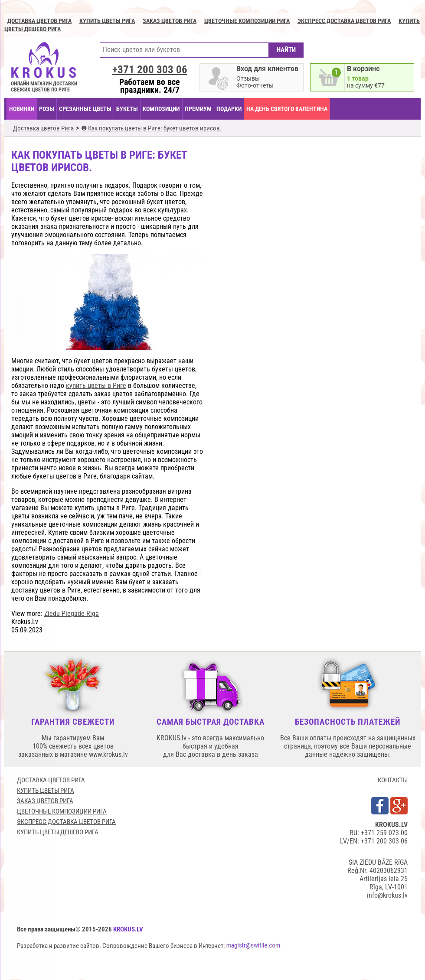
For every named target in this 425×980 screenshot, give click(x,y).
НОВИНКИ (22, 109)
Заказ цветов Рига (170, 21)
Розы (47, 109)
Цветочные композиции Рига (247, 21)
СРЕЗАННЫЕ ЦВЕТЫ (85, 109)
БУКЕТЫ (127, 109)
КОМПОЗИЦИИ (161, 109)
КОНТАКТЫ (393, 780)
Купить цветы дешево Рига (58, 832)
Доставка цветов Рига (39, 21)
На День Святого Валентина (287, 109)
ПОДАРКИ (229, 109)
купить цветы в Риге (96, 386)
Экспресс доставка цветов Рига (344, 21)
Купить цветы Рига (107, 21)
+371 (150, 70)
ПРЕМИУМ (198, 109)
